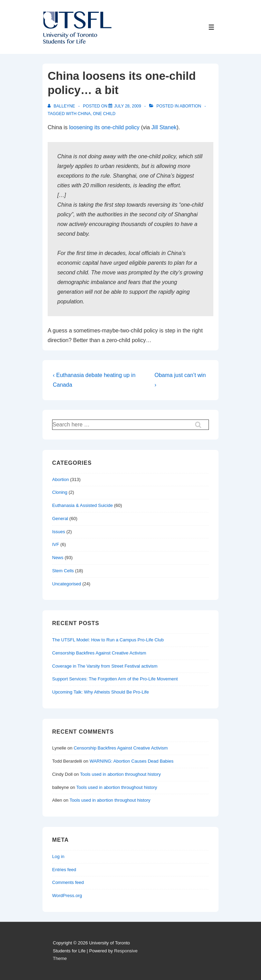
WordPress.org (67, 896)
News (58, 558)
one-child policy (120, 127)
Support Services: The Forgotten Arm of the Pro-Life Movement (115, 679)
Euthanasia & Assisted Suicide (83, 505)
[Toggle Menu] (211, 27)
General (60, 519)
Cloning (60, 492)
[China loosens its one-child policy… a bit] (127, 106)
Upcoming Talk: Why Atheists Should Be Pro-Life (100, 692)
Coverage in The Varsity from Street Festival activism (105, 666)
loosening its (84, 127)
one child (104, 114)
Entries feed (64, 870)
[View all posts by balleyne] (62, 106)
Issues (59, 532)
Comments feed (68, 882)
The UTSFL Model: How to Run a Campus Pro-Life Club (108, 640)
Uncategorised (67, 584)
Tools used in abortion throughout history (120, 774)
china (84, 114)
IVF (56, 544)
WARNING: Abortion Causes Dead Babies (131, 761)
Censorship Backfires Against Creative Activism (99, 653)
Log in (58, 856)
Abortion (190, 106)
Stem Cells (63, 571)
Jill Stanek (164, 127)
